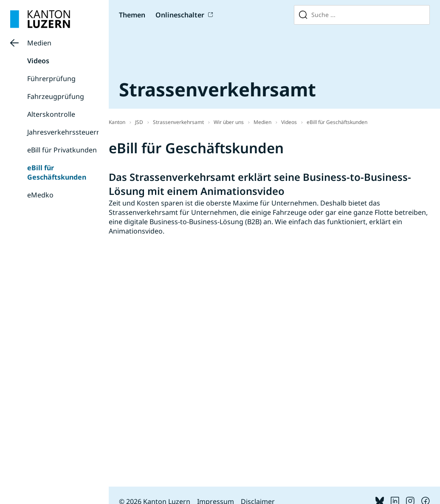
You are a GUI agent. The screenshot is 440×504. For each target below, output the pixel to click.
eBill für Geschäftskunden (57, 172)
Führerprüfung (51, 79)
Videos (38, 61)
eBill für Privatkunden (62, 150)
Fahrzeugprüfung (56, 96)
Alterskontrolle (51, 114)
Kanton (117, 122)
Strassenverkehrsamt (178, 122)
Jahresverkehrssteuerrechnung (78, 132)
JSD (139, 122)
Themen (132, 15)
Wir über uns (229, 122)
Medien (39, 43)
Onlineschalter (180, 15)
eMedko (40, 195)
